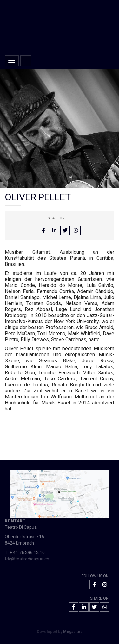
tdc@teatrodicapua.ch (27, 559)
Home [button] (26, 61)
